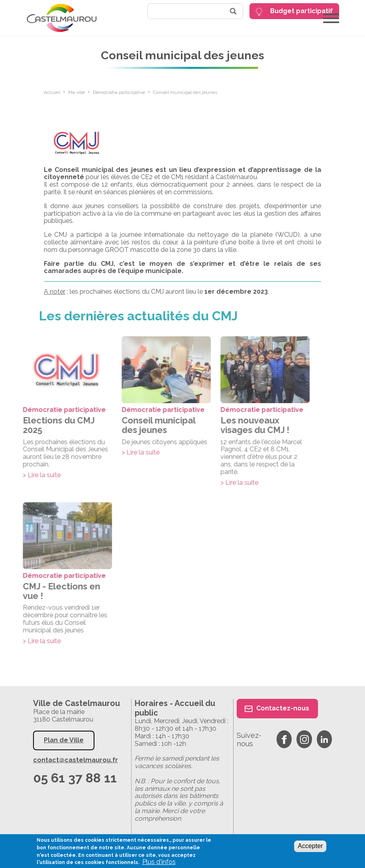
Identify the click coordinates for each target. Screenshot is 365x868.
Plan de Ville (64, 740)
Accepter (310, 846)
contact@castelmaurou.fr (76, 760)
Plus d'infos (159, 862)
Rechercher (233, 11)
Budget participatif (301, 11)
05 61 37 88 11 (75, 778)
